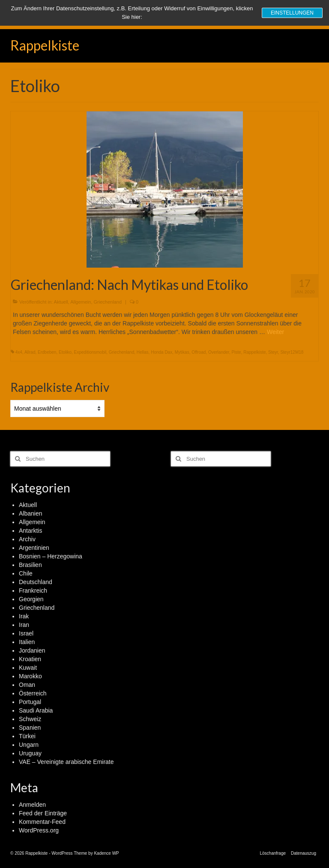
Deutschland (36, 582)
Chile (26, 573)
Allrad (30, 352)
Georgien (31, 599)
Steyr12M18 (292, 352)
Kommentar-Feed (42, 822)
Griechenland (108, 302)
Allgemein (81, 302)
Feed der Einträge (43, 813)
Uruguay (30, 753)
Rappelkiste (45, 45)
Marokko (30, 676)
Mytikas (182, 352)
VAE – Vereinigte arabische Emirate (66, 762)
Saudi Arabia (36, 710)
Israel (26, 633)
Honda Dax (162, 352)
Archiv (27, 539)
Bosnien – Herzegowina (51, 556)
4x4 (19, 352)
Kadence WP (106, 853)
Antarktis (30, 531)
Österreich (33, 693)
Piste (236, 352)
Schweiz (30, 719)
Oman (27, 685)
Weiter (275, 332)
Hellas (143, 352)
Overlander (219, 352)
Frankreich (33, 591)
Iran (24, 625)
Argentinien (34, 548)
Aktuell (61, 302)
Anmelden (32, 805)
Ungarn (29, 745)
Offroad (199, 352)
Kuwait (28, 668)
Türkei (27, 736)
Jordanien (32, 650)
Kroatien (30, 659)
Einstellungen (292, 13)
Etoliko (65, 352)
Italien (27, 642)
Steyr (273, 352)
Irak (24, 616)
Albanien (31, 513)
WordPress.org (39, 830)
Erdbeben (47, 352)
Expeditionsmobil (90, 352)
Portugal (30, 702)
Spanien (30, 728)
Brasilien (30, 565)
